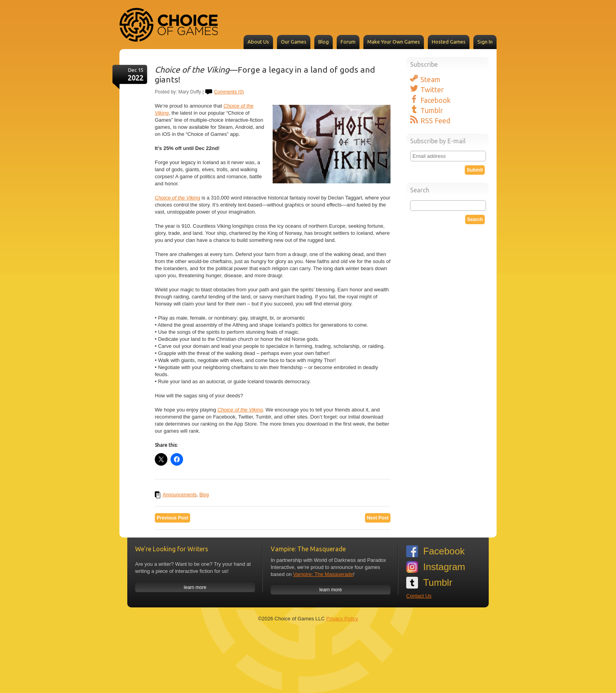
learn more (195, 587)
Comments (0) (229, 92)
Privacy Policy (342, 619)
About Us (258, 42)
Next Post (378, 518)
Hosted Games (449, 42)
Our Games (294, 42)
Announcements (180, 495)
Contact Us (419, 596)
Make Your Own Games (394, 42)
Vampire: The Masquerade (323, 574)
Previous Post (172, 518)
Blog (324, 42)
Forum (348, 42)
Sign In (485, 42)
